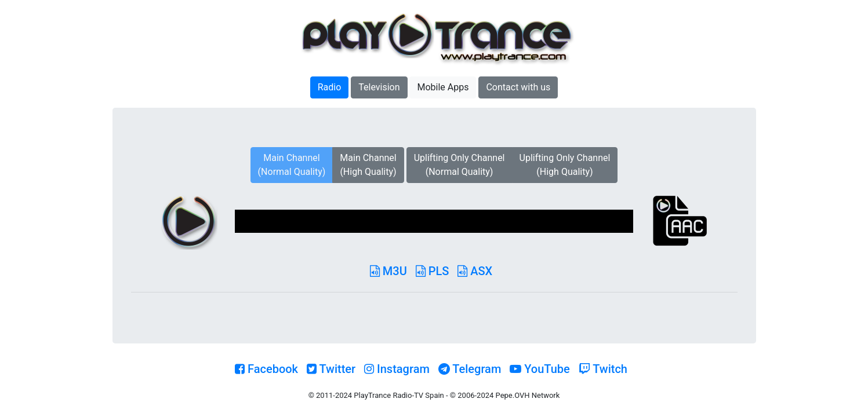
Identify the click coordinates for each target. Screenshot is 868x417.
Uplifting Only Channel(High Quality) (565, 165)
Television (379, 87)
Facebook (266, 369)
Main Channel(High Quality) (368, 165)
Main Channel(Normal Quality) (292, 165)
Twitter (331, 369)
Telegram (470, 369)
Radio (330, 87)
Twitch (603, 369)
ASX (475, 271)
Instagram (397, 369)
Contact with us (518, 87)
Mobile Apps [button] (443, 87)
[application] (434, 221)
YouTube (540, 369)
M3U (388, 271)
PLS (433, 271)
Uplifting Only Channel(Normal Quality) (460, 165)
